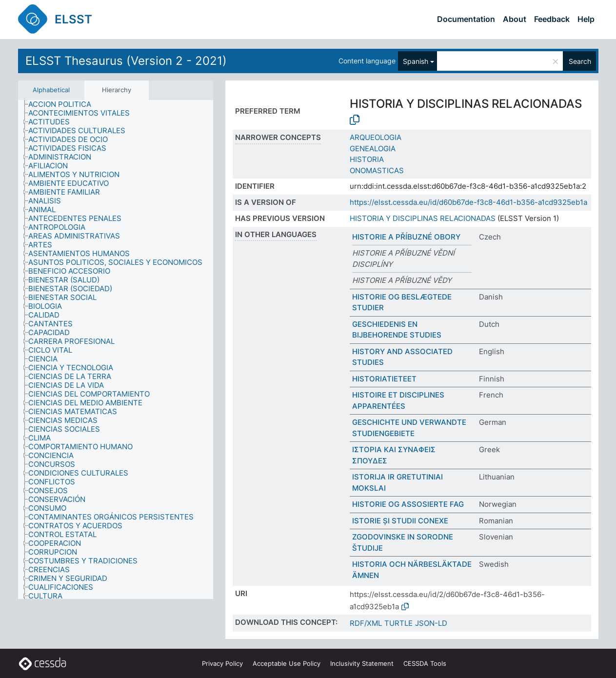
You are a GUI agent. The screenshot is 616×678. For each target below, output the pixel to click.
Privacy (222, 663)
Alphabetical (51, 90)
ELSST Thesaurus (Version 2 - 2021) (126, 61)
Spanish (416, 61)
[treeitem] (64, 104)
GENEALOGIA (373, 149)
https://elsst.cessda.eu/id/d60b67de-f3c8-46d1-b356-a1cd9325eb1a (468, 202)
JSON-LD (431, 623)
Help (586, 19)
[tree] (116, 349)
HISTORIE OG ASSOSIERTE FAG (408, 504)
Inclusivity (362, 663)
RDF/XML (366, 623)
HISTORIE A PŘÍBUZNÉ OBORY (406, 237)
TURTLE (398, 623)
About (515, 19)
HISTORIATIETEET (384, 379)
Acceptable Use (287, 663)
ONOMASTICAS (377, 170)
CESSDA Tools (425, 663)
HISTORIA (367, 159)
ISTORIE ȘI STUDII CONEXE (400, 521)
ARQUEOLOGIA (376, 137)
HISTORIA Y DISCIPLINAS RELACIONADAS (423, 218)
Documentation (466, 19)
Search (580, 61)
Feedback (552, 19)
